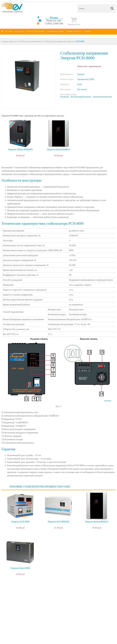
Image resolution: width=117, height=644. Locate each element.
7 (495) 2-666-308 (54, 24)
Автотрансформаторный (81, 97)
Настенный (82, 89)
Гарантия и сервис (55, 31)
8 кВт (80, 84)
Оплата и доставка (36, 31)
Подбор (87, 31)
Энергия (81, 74)
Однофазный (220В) (86, 79)
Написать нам (54, 21)
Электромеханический (102, 97)
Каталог (9, 31)
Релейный (64, 97)
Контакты (20, 31)
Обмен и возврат (74, 31)
